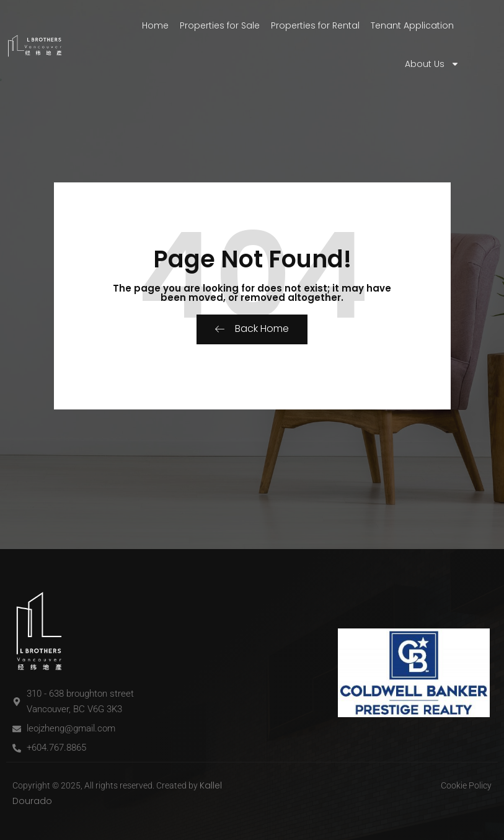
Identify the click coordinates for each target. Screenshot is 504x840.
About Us (432, 64)
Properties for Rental (315, 25)
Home (155, 25)
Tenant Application (412, 25)
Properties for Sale (220, 25)
